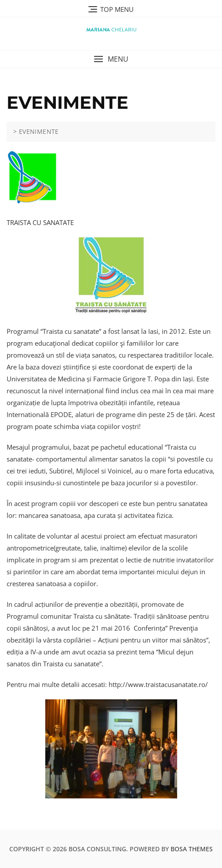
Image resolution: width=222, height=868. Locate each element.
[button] (111, 59)
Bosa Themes (192, 849)
